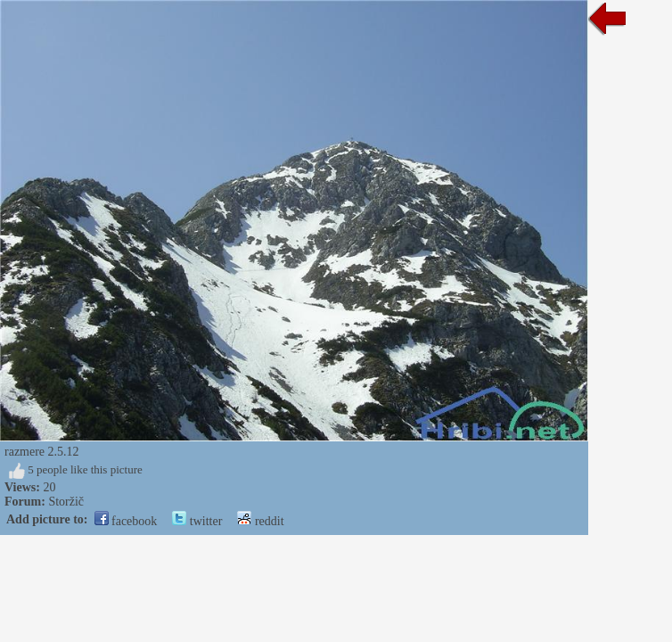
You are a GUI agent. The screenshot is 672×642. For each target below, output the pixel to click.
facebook (126, 521)
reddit (260, 521)
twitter (197, 521)
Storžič (66, 502)
